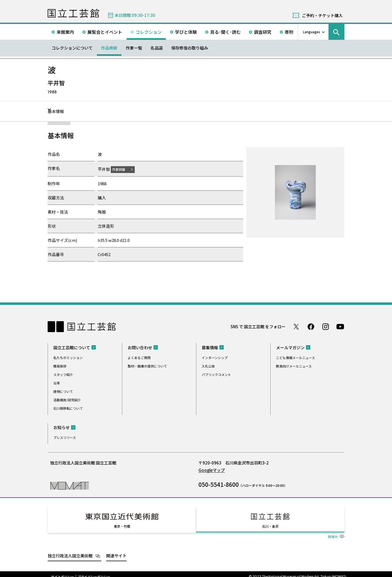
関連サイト (116, 550)
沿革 (57, 383)
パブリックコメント (216, 374)
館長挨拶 (60, 366)
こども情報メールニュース (295, 357)
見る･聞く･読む (225, 32)
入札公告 (208, 366)
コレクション (149, 32)
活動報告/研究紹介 (67, 400)
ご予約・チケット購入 (322, 15)
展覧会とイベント (105, 32)
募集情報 (210, 347)
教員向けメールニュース (294, 366)
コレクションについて (72, 48)
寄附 (289, 32)
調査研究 (263, 32)
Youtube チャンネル (340, 326)
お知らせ (62, 427)
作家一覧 (134, 48)
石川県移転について (68, 408)
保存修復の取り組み (190, 48)
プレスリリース (65, 437)
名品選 (157, 48)
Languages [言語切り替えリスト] (312, 32)
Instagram (326, 326)
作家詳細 (122, 169)
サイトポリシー (63, 572)
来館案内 (65, 32)
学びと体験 (186, 32)
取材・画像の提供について (147, 366)
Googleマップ (212, 470)
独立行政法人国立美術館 (70, 550)
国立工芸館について (72, 347)
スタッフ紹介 (63, 374)
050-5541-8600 (219, 484)
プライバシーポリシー (94, 572)
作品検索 (109, 48)
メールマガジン (290, 347)
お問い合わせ (140, 347)
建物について (63, 391)
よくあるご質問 (139, 357)
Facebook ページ (311, 326)
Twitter (296, 326)
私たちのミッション (68, 357)
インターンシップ (215, 357)
